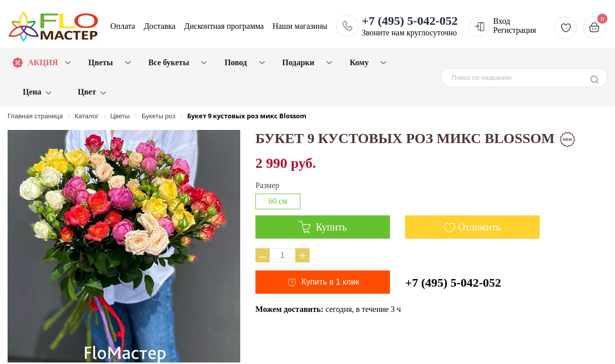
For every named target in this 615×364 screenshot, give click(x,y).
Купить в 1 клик (330, 282)
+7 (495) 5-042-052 (453, 283)
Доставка (160, 26)
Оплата (123, 26)
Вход (502, 21)
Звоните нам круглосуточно (410, 26)
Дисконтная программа (224, 26)
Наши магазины (300, 26)
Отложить (479, 227)
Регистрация (515, 30)
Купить (322, 227)
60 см (278, 201)
